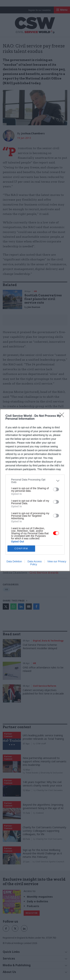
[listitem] (35, 481)
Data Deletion (14, 561)
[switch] (56, 489)
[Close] (63, 416)
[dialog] (35, 490)
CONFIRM (21, 548)
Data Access (35, 561)
